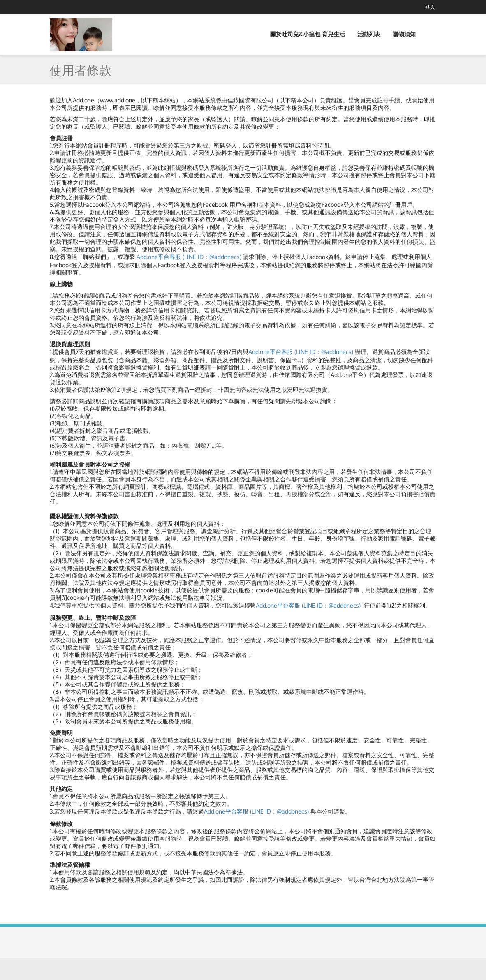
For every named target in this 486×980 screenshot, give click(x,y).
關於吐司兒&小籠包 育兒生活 (308, 34)
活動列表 (369, 34)
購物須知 (404, 34)
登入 (430, 7)
